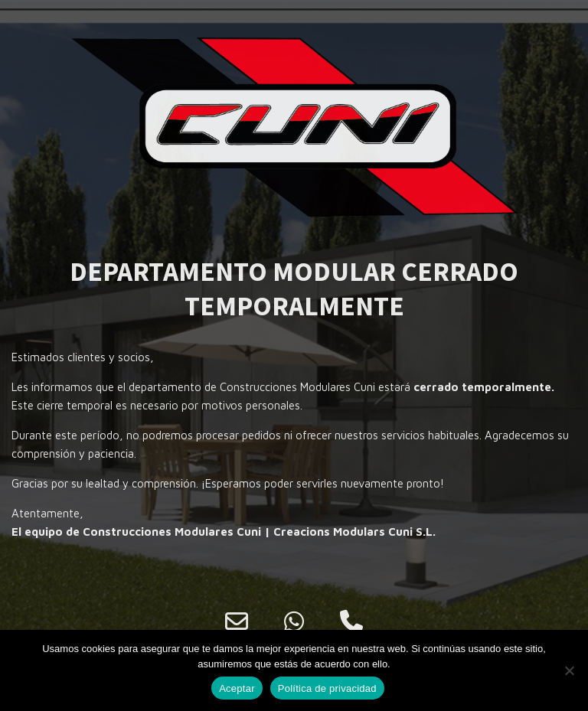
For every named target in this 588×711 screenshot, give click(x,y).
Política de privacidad (327, 688)
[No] (569, 670)
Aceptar (237, 688)
